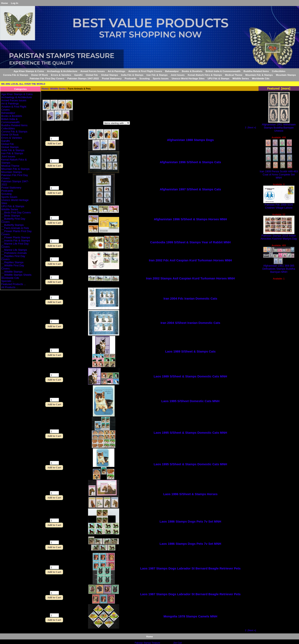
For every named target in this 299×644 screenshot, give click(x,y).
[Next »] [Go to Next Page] (252, 127)
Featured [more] (279, 88)
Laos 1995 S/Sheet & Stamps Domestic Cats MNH (190, 433)
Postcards (130, 78)
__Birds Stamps (11, 216)
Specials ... (8, 281)
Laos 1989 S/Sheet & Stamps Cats (190, 351)
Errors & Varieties (61, 75)
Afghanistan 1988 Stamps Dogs (190, 140)
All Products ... (10, 287)
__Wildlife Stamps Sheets (16, 275)
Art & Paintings (116, 71)
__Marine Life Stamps (14, 250)
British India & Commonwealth (223, 71)
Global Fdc (92, 75)
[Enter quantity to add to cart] (54, 139)
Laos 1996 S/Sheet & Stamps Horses (190, 494)
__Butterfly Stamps (12, 225)
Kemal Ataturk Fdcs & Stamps (205, 75)
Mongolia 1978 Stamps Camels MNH (190, 616)
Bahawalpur (172, 71)
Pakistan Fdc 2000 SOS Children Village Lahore (279, 205)
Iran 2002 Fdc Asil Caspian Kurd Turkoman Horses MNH (190, 260)
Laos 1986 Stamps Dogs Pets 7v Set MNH (191, 521)
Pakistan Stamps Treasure (147, 643)
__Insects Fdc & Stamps (16, 241)
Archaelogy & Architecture (62, 71)
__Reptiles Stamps (12, 262)
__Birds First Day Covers (16, 212)
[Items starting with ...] (117, 123)
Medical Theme (234, 75)
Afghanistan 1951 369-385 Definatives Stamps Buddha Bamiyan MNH (279, 268)
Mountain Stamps (286, 75)
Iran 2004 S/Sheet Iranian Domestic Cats (190, 323)
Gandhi (78, 75)
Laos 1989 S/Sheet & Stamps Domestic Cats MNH (190, 376)
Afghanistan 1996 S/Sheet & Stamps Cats (190, 162)
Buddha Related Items (256, 71)
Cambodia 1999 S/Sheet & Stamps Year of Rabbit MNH (190, 242)
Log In (15, 3)
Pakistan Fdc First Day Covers (47, 78)
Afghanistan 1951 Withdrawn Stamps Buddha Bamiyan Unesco (279, 126)
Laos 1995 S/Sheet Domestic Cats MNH (190, 401)
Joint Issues (178, 75)
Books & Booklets (192, 71)
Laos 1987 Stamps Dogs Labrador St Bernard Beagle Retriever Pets (190, 568)
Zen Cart (178, 643)
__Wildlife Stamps (12, 272)
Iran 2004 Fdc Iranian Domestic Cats (190, 298)
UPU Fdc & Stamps (219, 78)
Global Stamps (110, 75)
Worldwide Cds (261, 78)
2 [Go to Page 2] (246, 127)
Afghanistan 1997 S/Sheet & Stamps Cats (190, 189)
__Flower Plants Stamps (16, 237)
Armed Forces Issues (93, 71)
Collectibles (279, 71)
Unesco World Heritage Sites (188, 78)
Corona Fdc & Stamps (16, 75)
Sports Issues (161, 78)
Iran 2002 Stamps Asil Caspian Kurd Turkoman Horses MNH (190, 278)
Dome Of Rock (40, 75)
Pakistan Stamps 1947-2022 (83, 78)
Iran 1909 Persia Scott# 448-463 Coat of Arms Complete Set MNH (279, 173)
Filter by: (48, 124)
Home (5, 3)
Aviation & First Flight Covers (145, 71)
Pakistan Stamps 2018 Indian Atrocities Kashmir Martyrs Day (279, 236)
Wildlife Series (58, 89)
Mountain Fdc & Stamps (259, 75)
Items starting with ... (85, 124)
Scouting (145, 78)
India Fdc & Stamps (132, 75)
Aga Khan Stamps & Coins (29, 71)
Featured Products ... (14, 284)
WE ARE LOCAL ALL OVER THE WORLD (23, 84)
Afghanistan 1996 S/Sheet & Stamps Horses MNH (190, 219)
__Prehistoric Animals (14, 253)
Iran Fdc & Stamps (157, 75)
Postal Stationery (112, 78)
